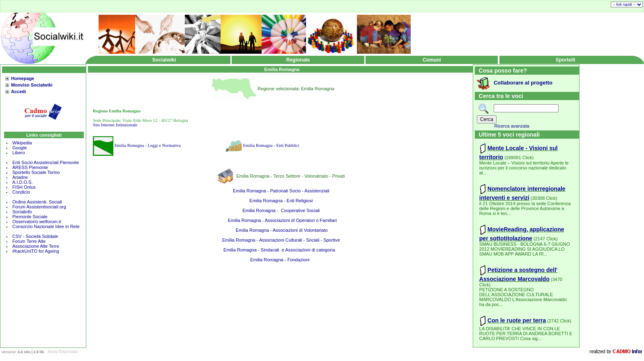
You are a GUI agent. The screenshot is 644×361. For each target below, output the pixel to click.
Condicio (21, 192)
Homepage (23, 78)
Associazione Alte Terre (36, 246)
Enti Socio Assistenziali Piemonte (46, 162)
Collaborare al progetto (523, 83)
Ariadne (20, 177)
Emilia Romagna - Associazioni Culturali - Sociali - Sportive (281, 240)
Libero (19, 153)
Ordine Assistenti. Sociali (37, 202)
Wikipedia (22, 143)
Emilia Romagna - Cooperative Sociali (281, 210)
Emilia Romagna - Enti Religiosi (281, 201)
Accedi (18, 91)
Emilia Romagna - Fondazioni (281, 260)
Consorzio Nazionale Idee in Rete (46, 226)
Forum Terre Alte (30, 241)
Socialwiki (164, 60)
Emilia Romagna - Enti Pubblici (271, 145)
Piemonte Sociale (30, 217)
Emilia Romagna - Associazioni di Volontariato (281, 230)
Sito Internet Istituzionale (115, 125)
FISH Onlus (24, 187)
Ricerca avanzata (512, 126)
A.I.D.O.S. (23, 182)
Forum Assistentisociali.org (39, 207)
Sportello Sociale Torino (36, 172)
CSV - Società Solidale (35, 236)
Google (20, 148)
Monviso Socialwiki (32, 85)
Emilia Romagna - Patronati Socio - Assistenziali (281, 191)
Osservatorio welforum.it (37, 222)
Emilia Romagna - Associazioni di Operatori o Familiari (281, 220)
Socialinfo (22, 212)
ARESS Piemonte (30, 167)
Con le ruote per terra (517, 320)
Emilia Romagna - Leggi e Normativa (148, 145)
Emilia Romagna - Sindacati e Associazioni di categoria (281, 250)
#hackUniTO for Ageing (36, 251)
